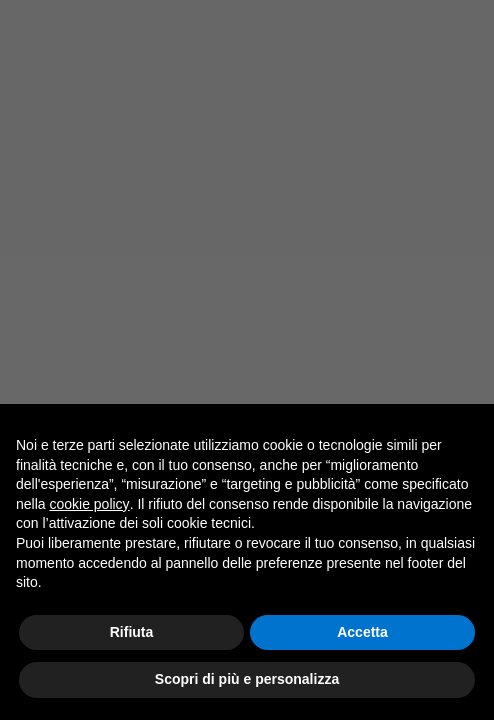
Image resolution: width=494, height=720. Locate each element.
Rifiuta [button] (132, 632)
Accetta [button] (362, 632)
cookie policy (89, 504)
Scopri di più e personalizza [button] (247, 680)
